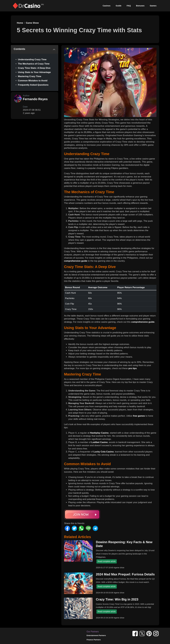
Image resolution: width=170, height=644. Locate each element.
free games (139, 416)
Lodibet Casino (100, 442)
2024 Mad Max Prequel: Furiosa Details (125, 574)
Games (153, 6)
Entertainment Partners (96, 635)
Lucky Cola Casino (104, 452)
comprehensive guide (76, 261)
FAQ (129, 6)
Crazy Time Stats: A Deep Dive (34, 68)
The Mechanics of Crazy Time (34, 64)
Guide (119, 6)
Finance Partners (94, 640)
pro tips (133, 368)
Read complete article (107, 561)
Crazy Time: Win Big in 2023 (117, 599)
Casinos (107, 6)
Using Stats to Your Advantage (34, 72)
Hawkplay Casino (99, 433)
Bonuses (140, 6)
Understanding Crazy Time (32, 60)
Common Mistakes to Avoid (33, 81)
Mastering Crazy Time (30, 76)
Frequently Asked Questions (33, 85)
